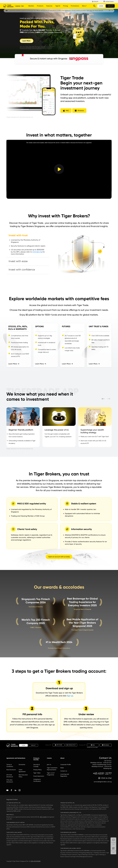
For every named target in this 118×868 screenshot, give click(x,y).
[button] (66, 111)
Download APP (113, 852)
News (62, 768)
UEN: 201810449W (36, 861)
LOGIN (101, 6)
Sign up (70, 696)
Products (40, 6)
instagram (20, 790)
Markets (31, 6)
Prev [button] (103, 399)
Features (49, 6)
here (95, 11)
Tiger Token (37, 773)
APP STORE (59, 745)
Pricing (65, 6)
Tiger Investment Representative (52, 769)
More (84, 6)
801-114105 (43, 817)
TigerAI (58, 6)
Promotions (75, 6)
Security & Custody (37, 765)
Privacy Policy (37, 770)
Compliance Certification (37, 780)
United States (110, 2)
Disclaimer (22, 765)
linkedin (15, 790)
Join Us (49, 765)
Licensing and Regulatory (65, 775)
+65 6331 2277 (102, 773)
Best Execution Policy (23, 776)
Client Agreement (22, 771)
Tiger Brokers (13, 6)
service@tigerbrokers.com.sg (103, 782)
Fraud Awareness (39, 776)
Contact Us (64, 771)
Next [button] (109, 399)
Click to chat (106, 778)
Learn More (13, 364)
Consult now (113, 843)
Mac (93, 745)
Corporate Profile (66, 765)
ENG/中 (96, 2)
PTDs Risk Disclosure (10, 781)
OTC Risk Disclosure (10, 776)
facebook (11, 790)
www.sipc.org (37, 252)
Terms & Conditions (10, 765)
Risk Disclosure (11, 770)
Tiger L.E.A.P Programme (51, 774)
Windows (106, 745)
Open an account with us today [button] (59, 557)
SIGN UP (110, 6)
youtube (7, 790)
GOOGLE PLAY (71, 745)
